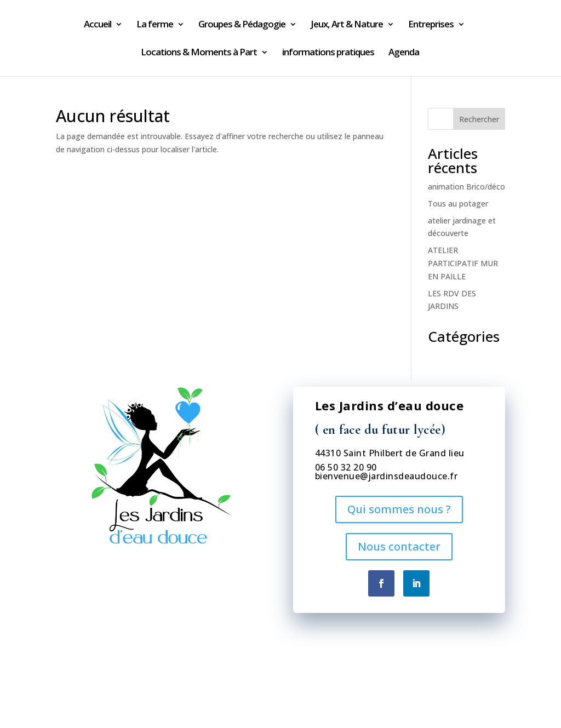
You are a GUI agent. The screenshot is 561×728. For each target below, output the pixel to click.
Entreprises (431, 25)
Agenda (404, 53)
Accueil (98, 25)
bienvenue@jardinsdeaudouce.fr (387, 476)
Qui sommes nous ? (399, 509)
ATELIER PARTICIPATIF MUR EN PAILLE (463, 263)
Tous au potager (458, 204)
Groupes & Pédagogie (242, 25)
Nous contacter (399, 546)
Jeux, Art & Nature (347, 25)
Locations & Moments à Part (199, 53)
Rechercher (479, 119)
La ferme (155, 25)
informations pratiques (328, 53)
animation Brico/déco (466, 187)
